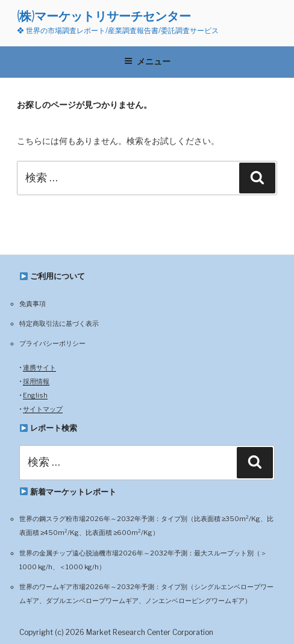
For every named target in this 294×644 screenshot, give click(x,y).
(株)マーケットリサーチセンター (104, 16)
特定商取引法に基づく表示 (59, 324)
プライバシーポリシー (52, 343)
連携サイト (39, 367)
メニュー (147, 61)
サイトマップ (43, 409)
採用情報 (36, 381)
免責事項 (33, 304)
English (35, 395)
